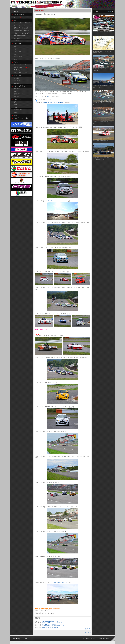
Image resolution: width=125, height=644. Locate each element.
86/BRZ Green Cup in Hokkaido (54, 103)
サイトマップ (93, 639)
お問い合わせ (106, 639)
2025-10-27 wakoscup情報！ (101, 141)
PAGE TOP (87, 632)
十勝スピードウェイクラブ (21, 73)
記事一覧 (88, 629)
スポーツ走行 (17, 89)
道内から (16, 102)
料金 (15, 91)
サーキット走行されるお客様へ (22, 23)
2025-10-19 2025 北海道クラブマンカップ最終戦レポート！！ (104, 158)
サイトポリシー (87, 639)
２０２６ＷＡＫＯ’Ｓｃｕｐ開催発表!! (52, 623)
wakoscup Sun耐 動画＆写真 (50, 627)
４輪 (15, 46)
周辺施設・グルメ (19, 110)
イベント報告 (17, 52)
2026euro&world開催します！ (50, 621)
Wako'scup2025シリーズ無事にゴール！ (53, 626)
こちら (48, 96)
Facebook (16, 41)
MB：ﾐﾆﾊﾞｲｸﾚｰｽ (18, 38)
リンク (16, 115)
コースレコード (18, 57)
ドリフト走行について (20, 25)
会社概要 (100, 639)
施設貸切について (19, 94)
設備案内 (16, 83)
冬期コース (17, 96)
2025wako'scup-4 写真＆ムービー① (52, 624)
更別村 (16, 107)
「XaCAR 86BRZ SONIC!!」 (60, 582)
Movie (15, 59)
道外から (16, 105)
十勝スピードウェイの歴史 (21, 118)
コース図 (16, 78)
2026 (15, 17)
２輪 (15, 49)
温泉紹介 (16, 112)
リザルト (16, 54)
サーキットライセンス (20, 65)
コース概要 (17, 81)
